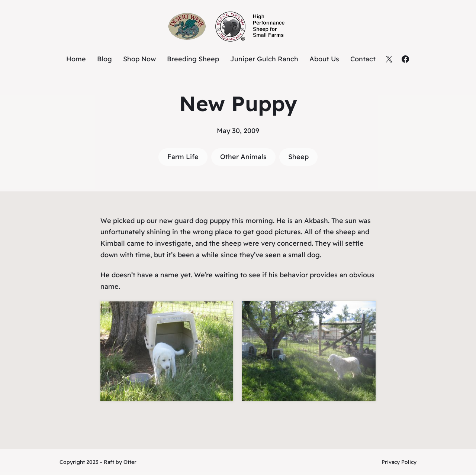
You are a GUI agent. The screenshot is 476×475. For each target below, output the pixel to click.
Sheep (298, 157)
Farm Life (183, 157)
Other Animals (243, 157)
